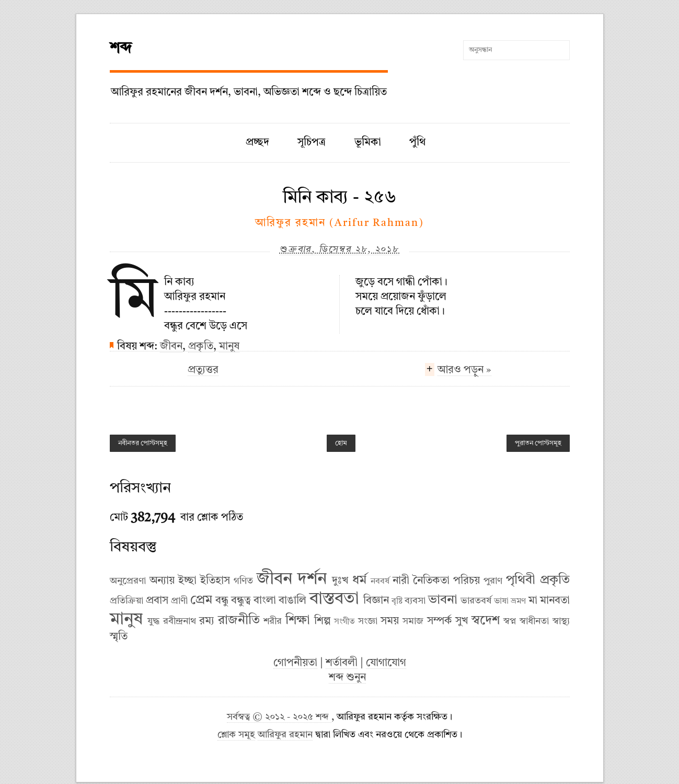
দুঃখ (340, 581)
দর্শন (312, 580)
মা (533, 601)
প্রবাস (157, 601)
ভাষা (501, 601)
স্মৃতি (119, 637)
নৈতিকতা (431, 581)
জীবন (171, 347)
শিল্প (323, 621)
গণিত (243, 581)
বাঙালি (292, 601)
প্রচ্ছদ (257, 143)
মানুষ (229, 347)
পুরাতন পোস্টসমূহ (538, 443)
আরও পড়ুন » (464, 371)
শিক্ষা (298, 621)
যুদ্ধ (153, 621)
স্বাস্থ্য (561, 621)
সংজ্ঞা (368, 621)
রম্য (207, 621)
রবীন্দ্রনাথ (180, 621)
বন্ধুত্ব (241, 601)
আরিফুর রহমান (285, 735)
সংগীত (344, 622)
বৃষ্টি (397, 601)
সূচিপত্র (312, 143)
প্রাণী (179, 601)
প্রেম (201, 600)
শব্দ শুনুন (347, 678)
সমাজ (413, 621)
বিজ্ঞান (376, 601)
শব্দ (121, 49)
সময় (390, 621)
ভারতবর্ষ (476, 601)
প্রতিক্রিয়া (126, 601)
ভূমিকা (368, 143)
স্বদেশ (486, 621)
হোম (341, 443)
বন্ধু (222, 601)
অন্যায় (162, 581)
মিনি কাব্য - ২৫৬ (339, 198)
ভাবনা (443, 600)
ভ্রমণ (518, 601)
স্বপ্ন (510, 621)
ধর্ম (359, 581)
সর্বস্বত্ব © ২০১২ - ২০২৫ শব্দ (279, 717)
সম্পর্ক (440, 621)
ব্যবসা (415, 601)
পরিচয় (467, 581)
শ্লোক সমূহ (236, 735)
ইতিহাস (215, 581)
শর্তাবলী (342, 663)
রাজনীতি (239, 621)
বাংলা (265, 601)
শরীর (273, 621)
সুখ (462, 621)
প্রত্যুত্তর (203, 370)
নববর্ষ (380, 582)
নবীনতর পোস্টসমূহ (143, 443)
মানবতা (555, 601)
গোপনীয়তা (295, 663)
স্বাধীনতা (534, 621)
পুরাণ (493, 581)
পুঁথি (417, 143)
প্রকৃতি (201, 347)
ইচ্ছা (187, 581)
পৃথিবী (521, 581)
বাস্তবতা (334, 599)
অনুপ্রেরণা (128, 581)
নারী (401, 581)
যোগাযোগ (386, 663)
